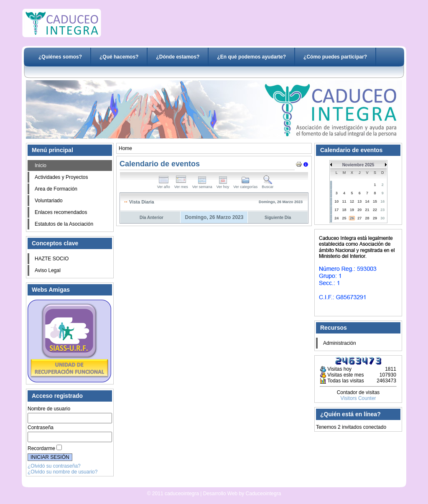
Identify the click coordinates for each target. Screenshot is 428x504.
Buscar (267, 185)
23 (382, 210)
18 (344, 210)
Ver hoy (223, 185)
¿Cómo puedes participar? (335, 57)
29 (375, 218)
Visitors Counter (358, 398)
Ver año (164, 185)
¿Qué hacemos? (119, 57)
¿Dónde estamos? (178, 57)
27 (359, 218)
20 (359, 210)
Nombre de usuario (49, 409)
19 (352, 210)
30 (382, 218)
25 (344, 218)
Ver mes (181, 185)
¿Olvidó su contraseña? (54, 466)
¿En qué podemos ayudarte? (251, 57)
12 (352, 201)
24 (336, 218)
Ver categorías (245, 185)
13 (359, 201)
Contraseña (41, 428)
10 (336, 201)
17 (336, 210)
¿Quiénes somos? (60, 57)
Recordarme (41, 448)
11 (344, 201)
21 (367, 210)
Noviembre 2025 (358, 165)
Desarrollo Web (192, 484)
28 (367, 218)
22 (375, 210)
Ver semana (202, 185)
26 (352, 218)
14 (367, 201)
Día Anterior (152, 218)
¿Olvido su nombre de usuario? (62, 472)
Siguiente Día (278, 218)
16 (382, 201)
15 (375, 201)
